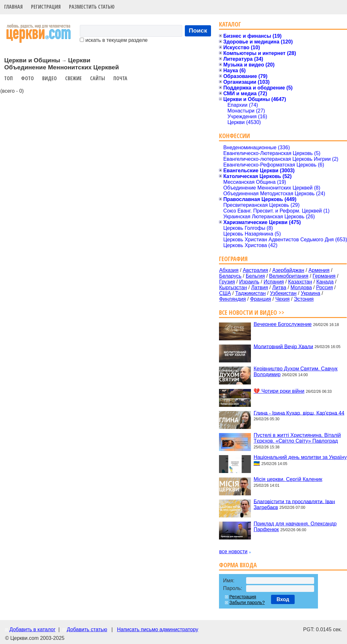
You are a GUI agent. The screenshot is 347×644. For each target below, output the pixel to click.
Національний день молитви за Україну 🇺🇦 (300, 460)
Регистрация (46, 7)
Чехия (282, 299)
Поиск (198, 31)
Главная (13, 7)
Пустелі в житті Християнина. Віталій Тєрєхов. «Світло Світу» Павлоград (297, 438)
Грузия (227, 282)
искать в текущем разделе (114, 40)
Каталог (230, 24)
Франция (260, 299)
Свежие (73, 78)
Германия (324, 276)
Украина (310, 293)
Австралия (256, 270)
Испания (274, 282)
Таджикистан (251, 293)
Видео (49, 78)
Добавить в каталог (32, 629)
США (225, 293)
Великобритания (289, 276)
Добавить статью (87, 629)
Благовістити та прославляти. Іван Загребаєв (294, 504)
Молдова (301, 287)
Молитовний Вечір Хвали (283, 346)
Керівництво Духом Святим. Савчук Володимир (295, 372)
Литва (279, 287)
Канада (325, 282)
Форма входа (238, 565)
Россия (324, 287)
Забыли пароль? (247, 602)
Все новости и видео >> (252, 312)
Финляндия (232, 299)
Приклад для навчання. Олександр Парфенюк (295, 527)
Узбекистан (283, 293)
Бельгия (255, 276)
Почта (120, 78)
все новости (233, 551)
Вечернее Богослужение (283, 324)
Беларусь (230, 276)
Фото (27, 78)
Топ (8, 78)
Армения (319, 270)
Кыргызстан (233, 287)
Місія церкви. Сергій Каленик (288, 479)
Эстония (304, 299)
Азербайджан (288, 270)
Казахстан (300, 282)
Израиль (249, 282)
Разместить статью (92, 7)
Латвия (260, 287)
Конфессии (234, 136)
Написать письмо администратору (157, 629)
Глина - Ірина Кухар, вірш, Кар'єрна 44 (299, 413)
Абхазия (229, 270)
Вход (283, 599)
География (233, 259)
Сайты (98, 78)
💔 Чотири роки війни (279, 391)
